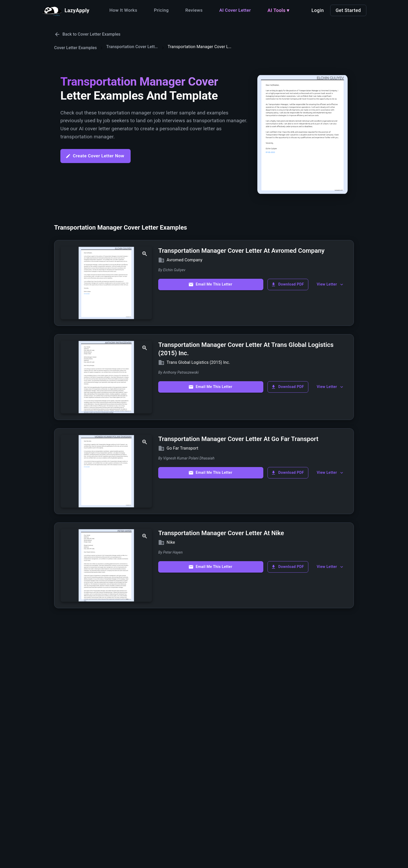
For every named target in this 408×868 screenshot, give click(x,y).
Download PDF (287, 284)
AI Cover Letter (235, 10)
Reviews (194, 10)
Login (318, 10)
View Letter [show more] (330, 284)
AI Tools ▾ (278, 10)
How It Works (123, 10)
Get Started (348, 10)
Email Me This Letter (210, 284)
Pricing (161, 10)
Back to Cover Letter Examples (87, 34)
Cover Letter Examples (75, 48)
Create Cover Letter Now (95, 156)
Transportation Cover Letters (132, 47)
